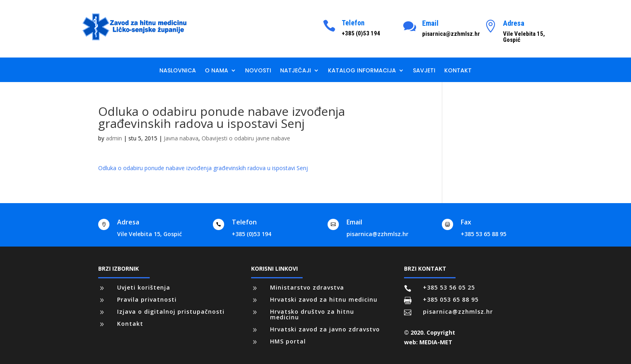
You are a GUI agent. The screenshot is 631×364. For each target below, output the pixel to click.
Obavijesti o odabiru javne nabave (246, 138)
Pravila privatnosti (147, 299)
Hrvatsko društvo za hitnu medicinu (312, 314)
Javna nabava (181, 138)
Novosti (258, 71)
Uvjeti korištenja (144, 287)
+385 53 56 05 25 (449, 287)
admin (114, 138)
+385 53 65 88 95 (484, 234)
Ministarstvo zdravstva (307, 287)
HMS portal (288, 341)
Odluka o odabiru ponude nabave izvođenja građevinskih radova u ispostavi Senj (203, 168)
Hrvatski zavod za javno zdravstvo (325, 329)
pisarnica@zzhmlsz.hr (377, 234)
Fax (466, 222)
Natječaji (296, 71)
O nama (217, 71)
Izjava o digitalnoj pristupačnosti (171, 312)
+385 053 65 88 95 (451, 299)
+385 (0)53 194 (252, 234)
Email (430, 23)
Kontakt (458, 71)
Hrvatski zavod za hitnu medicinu (324, 299)
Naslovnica (178, 71)
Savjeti (424, 71)
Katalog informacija (362, 71)
